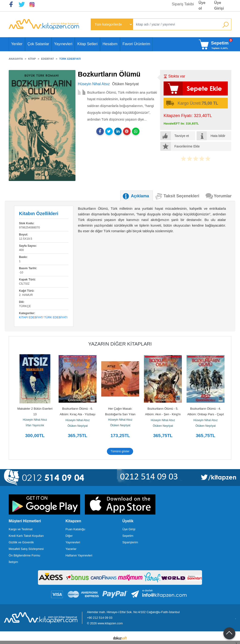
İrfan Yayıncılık (35, 425)
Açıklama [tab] (140, 196)
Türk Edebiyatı (56, 317)
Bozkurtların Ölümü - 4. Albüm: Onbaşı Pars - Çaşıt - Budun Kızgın (206, 414)
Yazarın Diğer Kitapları (120, 344)
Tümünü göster (120, 451)
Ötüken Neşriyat (78, 426)
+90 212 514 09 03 (100, 618)
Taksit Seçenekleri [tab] (181, 196)
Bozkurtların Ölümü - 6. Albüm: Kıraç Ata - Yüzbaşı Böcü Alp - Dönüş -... (78, 414)
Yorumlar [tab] (223, 196)
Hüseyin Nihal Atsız (35, 420)
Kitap (23, 317)
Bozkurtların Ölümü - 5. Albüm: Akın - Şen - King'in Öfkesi (163, 414)
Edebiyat (36, 317)
